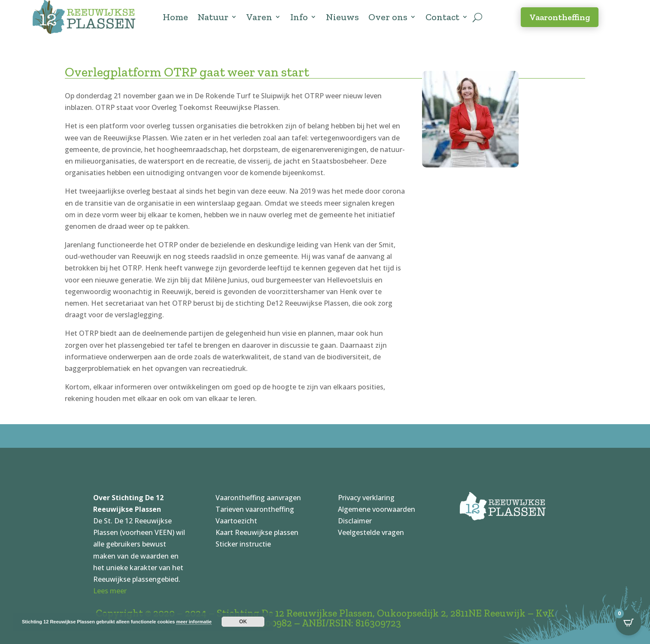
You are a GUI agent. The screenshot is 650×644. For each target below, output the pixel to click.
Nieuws (342, 17)
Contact (442, 17)
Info (299, 17)
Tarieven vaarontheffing (255, 509)
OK (243, 622)
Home (175, 17)
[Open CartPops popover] (629, 623)
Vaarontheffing (560, 17)
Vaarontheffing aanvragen (258, 498)
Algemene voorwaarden (377, 509)
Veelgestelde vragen (371, 532)
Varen (259, 17)
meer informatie (194, 622)
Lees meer (110, 591)
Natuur (213, 17)
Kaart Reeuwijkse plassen (257, 532)
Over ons (388, 17)
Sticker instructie (243, 544)
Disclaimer (355, 521)
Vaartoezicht (236, 521)
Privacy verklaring (366, 498)
